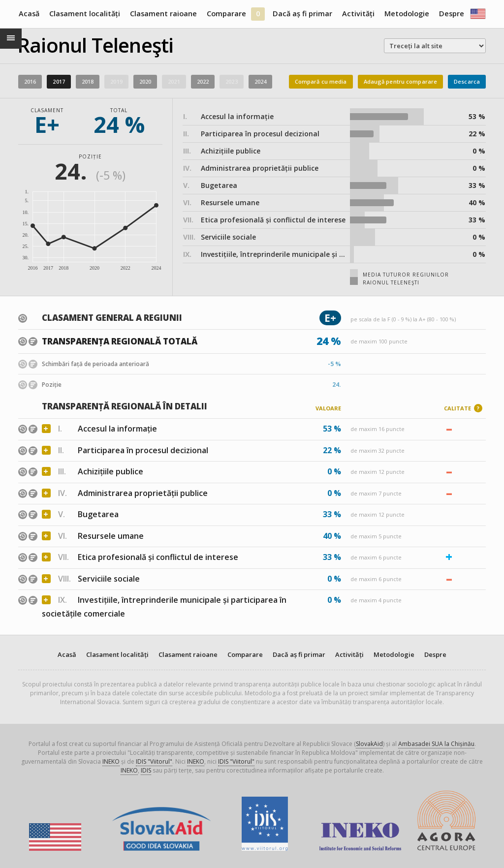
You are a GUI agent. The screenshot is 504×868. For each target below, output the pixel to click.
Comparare (226, 14)
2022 (203, 81)
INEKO (111, 761)
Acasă (29, 14)
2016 (30, 81)
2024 (260, 81)
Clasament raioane (163, 14)
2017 (59, 81)
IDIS (146, 770)
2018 (88, 81)
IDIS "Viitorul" (154, 761)
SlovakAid (369, 744)
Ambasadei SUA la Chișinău (436, 744)
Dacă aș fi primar (302, 14)
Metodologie (407, 14)
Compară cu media (321, 81)
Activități (358, 14)
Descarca (467, 81)
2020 (145, 81)
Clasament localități (85, 14)
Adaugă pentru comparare (401, 81)
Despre (452, 14)
